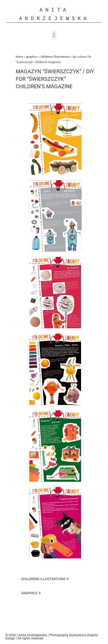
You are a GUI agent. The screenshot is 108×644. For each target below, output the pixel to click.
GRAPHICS (32, 57)
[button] (54, 35)
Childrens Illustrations (55, 57)
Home (19, 57)
